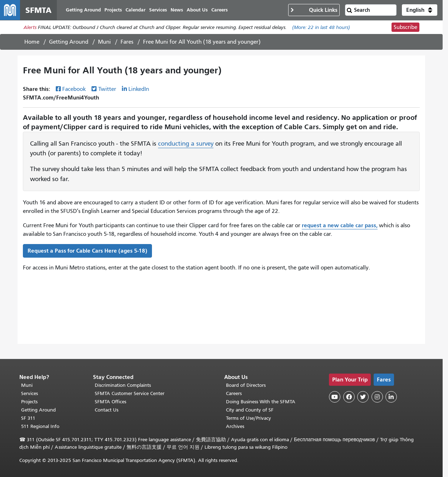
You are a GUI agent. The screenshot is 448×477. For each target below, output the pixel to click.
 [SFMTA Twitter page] (363, 397)
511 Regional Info (40, 426)
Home (32, 42)
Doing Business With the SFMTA (261, 402)
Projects (29, 402)
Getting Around (69, 42)
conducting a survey (186, 143)
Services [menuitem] (158, 10)
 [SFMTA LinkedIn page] (391, 397)
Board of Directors (246, 385)
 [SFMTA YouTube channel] (335, 397)
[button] (420, 10)
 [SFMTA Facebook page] (349, 397)
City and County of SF (250, 410)
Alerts (30, 27)
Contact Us (107, 410)
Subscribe (405, 27)
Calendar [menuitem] (136, 10)
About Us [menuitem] (197, 10)
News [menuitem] (177, 10)
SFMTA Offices (110, 402)
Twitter (107, 89)
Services (29, 393)
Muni (104, 42)
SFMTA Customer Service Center (130, 393)
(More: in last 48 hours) (321, 27)
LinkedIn (139, 89)
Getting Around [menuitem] (83, 10)
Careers (234, 393)
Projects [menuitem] (113, 10)
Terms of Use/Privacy (248, 418)
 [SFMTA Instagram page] (377, 397)
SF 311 (28, 418)
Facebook (74, 89)
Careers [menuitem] (220, 10)
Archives (235, 426)
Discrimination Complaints (123, 385)
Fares (127, 42)
